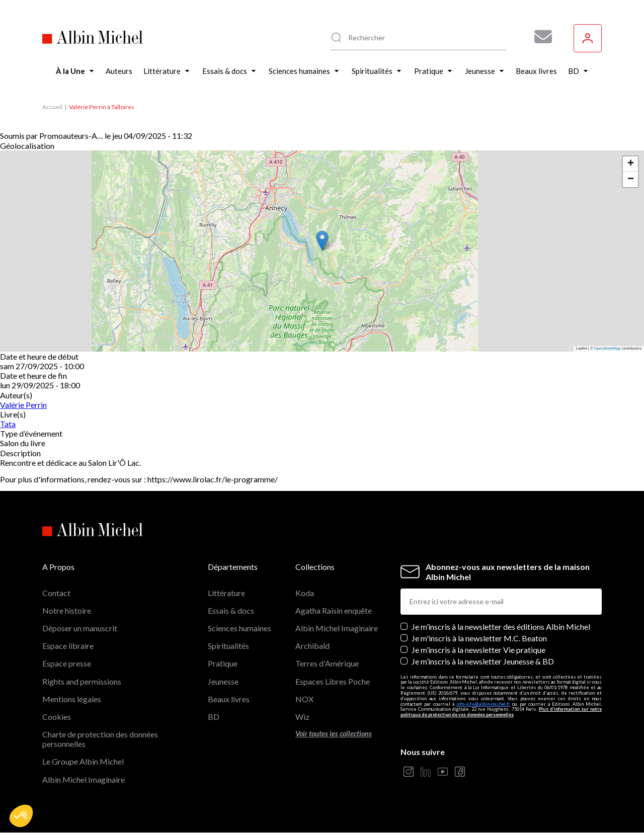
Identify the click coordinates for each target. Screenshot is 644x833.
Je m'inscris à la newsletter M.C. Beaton (479, 638)
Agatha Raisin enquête (334, 610)
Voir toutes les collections (334, 734)
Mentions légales (72, 699)
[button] (21, 816)
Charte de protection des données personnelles (100, 739)
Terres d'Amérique (327, 663)
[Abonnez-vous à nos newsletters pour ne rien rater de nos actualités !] (539, 37)
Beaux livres (229, 699)
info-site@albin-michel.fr (483, 704)
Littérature (226, 593)
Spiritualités (228, 646)
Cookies (57, 717)
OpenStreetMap (608, 348)
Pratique (223, 663)
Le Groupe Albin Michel (83, 761)
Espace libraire (68, 646)
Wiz (302, 717)
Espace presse (67, 663)
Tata (8, 424)
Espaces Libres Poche (333, 681)
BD (214, 717)
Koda (305, 593)
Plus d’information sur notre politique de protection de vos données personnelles (501, 712)
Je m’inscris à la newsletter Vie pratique (478, 650)
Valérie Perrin (23, 405)
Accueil (52, 107)
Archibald (312, 646)
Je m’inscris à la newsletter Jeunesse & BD (483, 661)
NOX (304, 699)
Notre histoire (67, 610)
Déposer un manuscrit (80, 628)
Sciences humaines (239, 628)
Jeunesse (223, 681)
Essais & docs (231, 610)
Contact (56, 593)
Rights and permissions (82, 681)
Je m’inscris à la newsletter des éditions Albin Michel (501, 627)
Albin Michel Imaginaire (84, 779)
